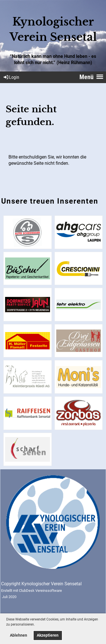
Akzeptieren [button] (48, 635)
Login (11, 77)
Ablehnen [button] (19, 635)
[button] (36, 625)
